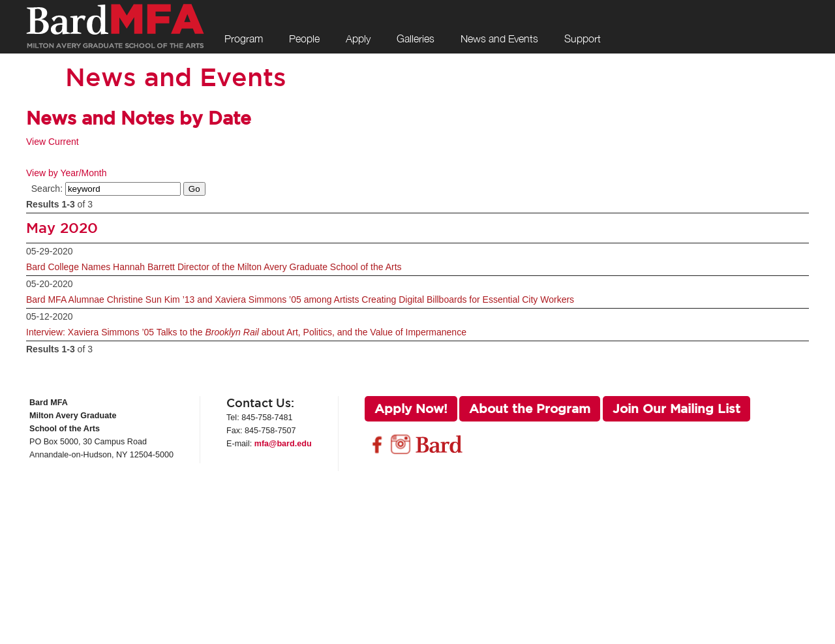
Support (583, 38)
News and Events (499, 38)
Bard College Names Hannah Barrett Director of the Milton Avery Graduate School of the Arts (214, 267)
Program (244, 38)
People (304, 38)
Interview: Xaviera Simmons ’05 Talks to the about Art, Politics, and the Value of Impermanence (246, 332)
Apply (358, 38)
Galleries (416, 38)
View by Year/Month (67, 173)
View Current (53, 142)
